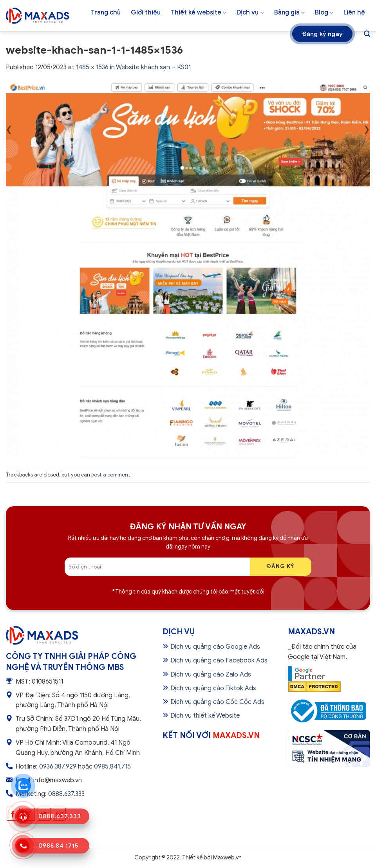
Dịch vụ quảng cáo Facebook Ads (219, 660)
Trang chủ (106, 13)
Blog (324, 13)
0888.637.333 (66, 794)
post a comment (111, 475)
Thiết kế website (199, 13)
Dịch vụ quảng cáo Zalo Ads (211, 675)
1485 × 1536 (92, 67)
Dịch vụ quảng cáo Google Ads (215, 647)
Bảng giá (289, 13)
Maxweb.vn (227, 857)
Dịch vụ (250, 13)
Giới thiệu (146, 13)
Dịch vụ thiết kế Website (205, 716)
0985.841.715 (112, 767)
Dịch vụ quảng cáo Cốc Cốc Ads (217, 702)
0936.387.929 (58, 767)
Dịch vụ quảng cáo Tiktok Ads (213, 688)
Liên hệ (354, 13)
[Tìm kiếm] (367, 34)
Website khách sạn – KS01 (153, 67)
